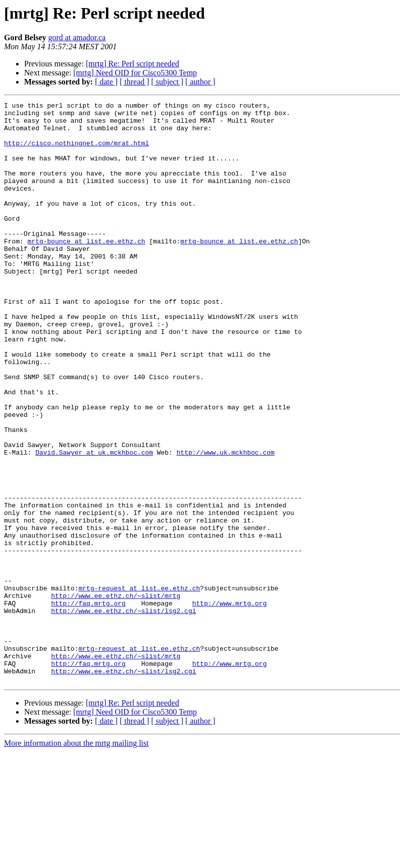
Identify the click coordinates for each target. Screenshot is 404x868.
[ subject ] (167, 82)
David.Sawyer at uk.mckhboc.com (94, 523)
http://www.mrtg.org (229, 704)
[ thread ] (134, 82)
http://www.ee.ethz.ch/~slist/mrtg (116, 695)
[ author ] (200, 82)
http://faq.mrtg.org (88, 704)
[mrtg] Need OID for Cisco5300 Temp (135, 73)
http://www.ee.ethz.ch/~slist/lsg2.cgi (124, 713)
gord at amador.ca (77, 37)
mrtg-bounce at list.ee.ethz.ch (86, 270)
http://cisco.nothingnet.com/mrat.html (77, 152)
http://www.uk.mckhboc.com (225, 523)
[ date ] (106, 82)
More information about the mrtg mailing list (76, 859)
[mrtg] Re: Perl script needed (133, 64)
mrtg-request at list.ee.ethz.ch (139, 686)
